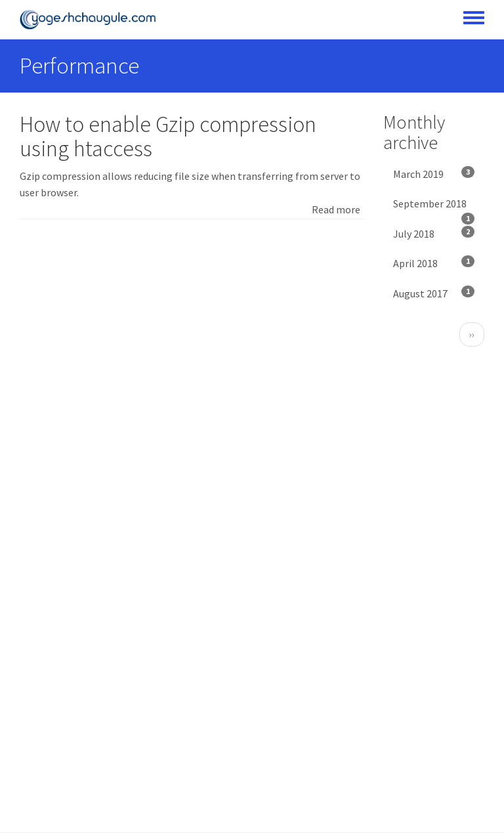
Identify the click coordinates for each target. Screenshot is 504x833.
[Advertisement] (192, 331)
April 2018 (434, 263)
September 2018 (434, 208)
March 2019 (434, 173)
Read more (336, 209)
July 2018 (434, 233)
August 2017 (434, 293)
